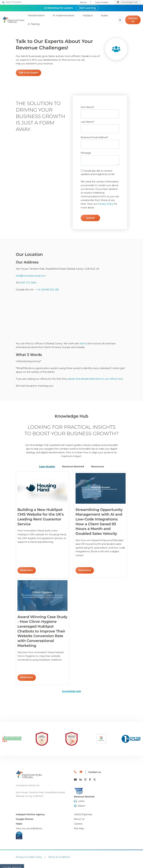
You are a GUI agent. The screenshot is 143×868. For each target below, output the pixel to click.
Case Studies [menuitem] (102, 2)
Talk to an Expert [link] (28, 73)
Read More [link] (27, 570)
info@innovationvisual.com (31, 276)
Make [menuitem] (19, 821)
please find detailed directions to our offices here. (95, 379)
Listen (81, 798)
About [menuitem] (83, 2)
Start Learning (87, 8)
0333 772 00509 (13, 2)
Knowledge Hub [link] (72, 691)
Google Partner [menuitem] (25, 816)
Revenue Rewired (73, 466)
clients (83, 344)
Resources (97, 466)
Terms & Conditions (59, 854)
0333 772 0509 (28, 283)
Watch (82, 803)
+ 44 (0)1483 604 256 (47, 290)
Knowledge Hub (129, 2)
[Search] (120, 20)
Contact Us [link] (133, 20)
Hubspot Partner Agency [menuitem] (30, 811)
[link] (13, 20)
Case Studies (47, 466)
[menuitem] (29, 825)
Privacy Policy (105, 204)
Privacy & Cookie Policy (29, 854)
